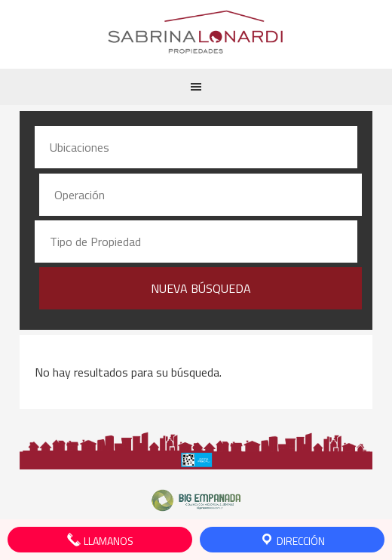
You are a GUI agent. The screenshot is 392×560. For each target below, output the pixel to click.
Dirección (292, 540)
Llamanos (100, 540)
